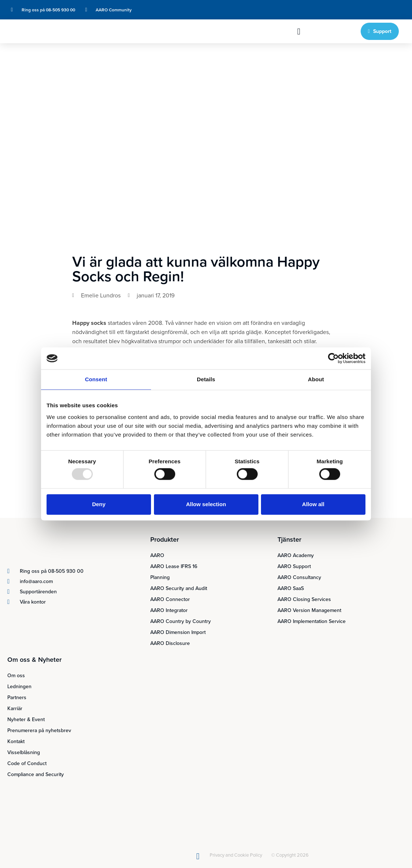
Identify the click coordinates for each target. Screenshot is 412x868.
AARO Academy (296, 555)
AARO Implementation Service (312, 621)
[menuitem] (349, 10)
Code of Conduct (27, 763)
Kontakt (16, 741)
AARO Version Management (309, 610)
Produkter (165, 539)
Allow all (313, 504)
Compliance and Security (36, 774)
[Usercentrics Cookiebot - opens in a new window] (333, 358)
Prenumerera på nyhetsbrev (39, 730)
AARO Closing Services (304, 599)
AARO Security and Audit (179, 588)
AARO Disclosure (170, 643)
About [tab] (316, 379)
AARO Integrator (169, 610)
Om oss (16, 676)
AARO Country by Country (181, 621)
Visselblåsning (24, 752)
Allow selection (206, 504)
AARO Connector (170, 599)
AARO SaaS (291, 588)
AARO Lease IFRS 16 (174, 566)
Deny (99, 504)
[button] (299, 31)
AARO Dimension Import (178, 632)
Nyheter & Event (26, 719)
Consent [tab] (96, 379)
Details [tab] (206, 379)
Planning (160, 577)
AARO (157, 555)
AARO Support (294, 566)
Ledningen (19, 687)
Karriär (15, 709)
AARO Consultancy (299, 577)
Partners (17, 698)
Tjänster (289, 539)
